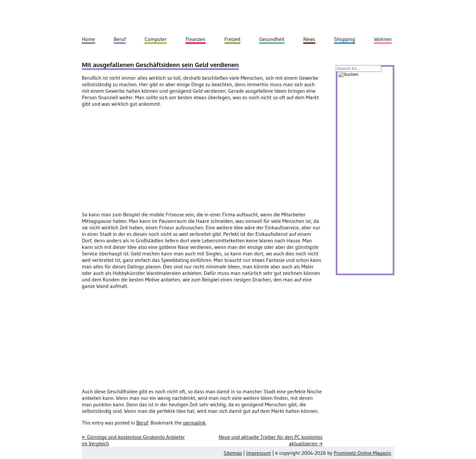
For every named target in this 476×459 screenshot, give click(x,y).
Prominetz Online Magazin (363, 453)
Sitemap (233, 453)
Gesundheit (272, 39)
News (309, 39)
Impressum (258, 453)
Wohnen (383, 39)
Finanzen (195, 39)
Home (88, 39)
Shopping (345, 39)
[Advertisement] (137, 158)
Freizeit (232, 39)
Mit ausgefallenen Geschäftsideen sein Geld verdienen (161, 65)
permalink (194, 423)
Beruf (142, 423)
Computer (156, 39)
